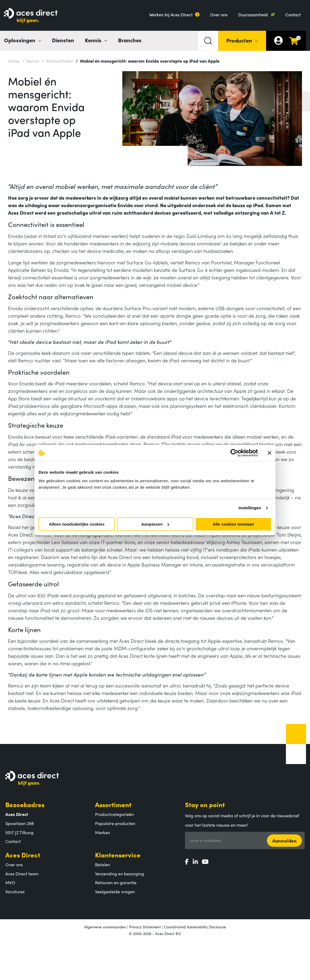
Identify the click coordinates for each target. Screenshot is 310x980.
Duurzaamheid (253, 14)
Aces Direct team (22, 873)
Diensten (63, 40)
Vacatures (15, 891)
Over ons (219, 14)
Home (14, 61)
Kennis (31, 61)
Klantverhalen (57, 61)
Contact (293, 14)
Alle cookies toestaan (233, 524)
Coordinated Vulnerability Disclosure (195, 927)
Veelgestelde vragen (115, 891)
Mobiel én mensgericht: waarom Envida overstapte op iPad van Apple (148, 61)
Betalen (103, 864)
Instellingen (250, 508)
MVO (10, 882)
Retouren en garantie (116, 882)
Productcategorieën (114, 814)
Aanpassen (155, 524)
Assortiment (113, 804)
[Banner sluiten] (270, 453)
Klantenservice (118, 855)
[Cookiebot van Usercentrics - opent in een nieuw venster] (234, 453)
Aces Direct (23, 855)
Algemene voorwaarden (105, 927)
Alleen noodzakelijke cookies (77, 524)
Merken (103, 832)
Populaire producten (115, 823)
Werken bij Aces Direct (171, 14)
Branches (130, 40)
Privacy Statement (145, 927)
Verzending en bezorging (120, 873)
